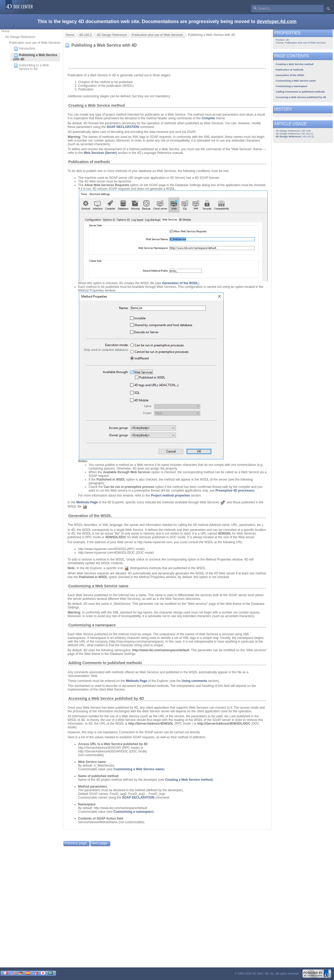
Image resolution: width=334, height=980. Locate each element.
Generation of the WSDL (180, 283)
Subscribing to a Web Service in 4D (31, 67)
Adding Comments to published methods (105, 663)
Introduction (25, 49)
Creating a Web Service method (96, 105)
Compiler (208, 118)
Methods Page (87, 502)
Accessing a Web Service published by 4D (106, 698)
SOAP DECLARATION (123, 127)
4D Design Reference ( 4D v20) (293, 131)
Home (6, 31)
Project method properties (170, 496)
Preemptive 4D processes (235, 491)
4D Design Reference (20, 37)
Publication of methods (89, 162)
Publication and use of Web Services (35, 43)
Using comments (194, 681)
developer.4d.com (277, 21)
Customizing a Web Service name (98, 586)
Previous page (76, 843)
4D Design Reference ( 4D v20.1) (294, 134)
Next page (99, 843)
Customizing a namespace (92, 625)
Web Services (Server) (100, 153)
